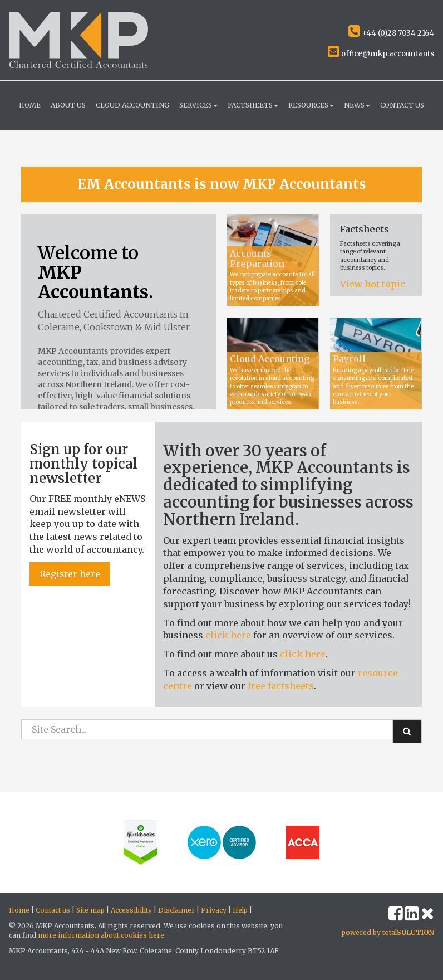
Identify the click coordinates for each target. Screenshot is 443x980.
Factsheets (253, 105)
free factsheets (281, 686)
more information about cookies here (101, 935)
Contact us (402, 105)
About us (68, 105)
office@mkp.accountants (381, 54)
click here (228, 635)
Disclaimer (176, 910)
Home (30, 105)
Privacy (214, 910)
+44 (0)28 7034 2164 (391, 33)
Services (198, 105)
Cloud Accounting (132, 105)
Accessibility (131, 910)
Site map (90, 910)
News (357, 105)
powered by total (388, 932)
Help (240, 910)
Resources (311, 105)
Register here (70, 574)
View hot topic (373, 284)
